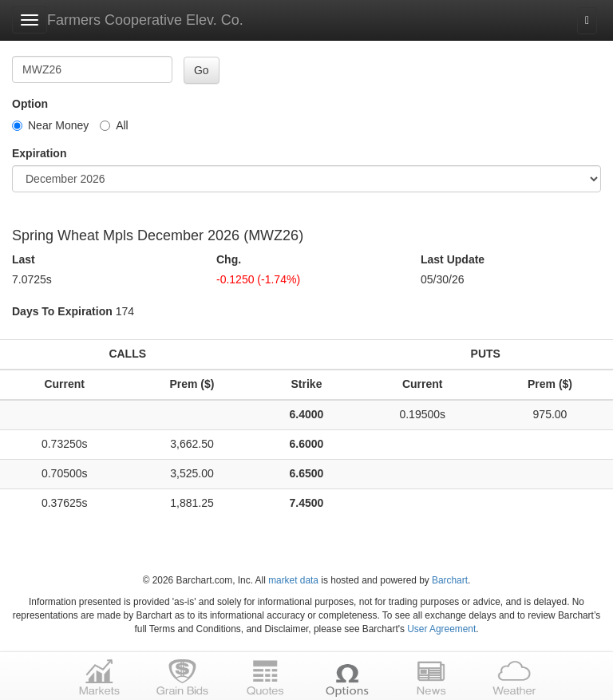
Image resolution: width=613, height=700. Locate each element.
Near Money (50, 125)
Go (202, 70)
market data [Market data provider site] (293, 580)
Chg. (229, 259)
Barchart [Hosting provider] (450, 580)
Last (24, 259)
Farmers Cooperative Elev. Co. (145, 20)
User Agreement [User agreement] (441, 629)
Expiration (39, 153)
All (114, 125)
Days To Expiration (62, 311)
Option (30, 104)
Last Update (453, 259)
